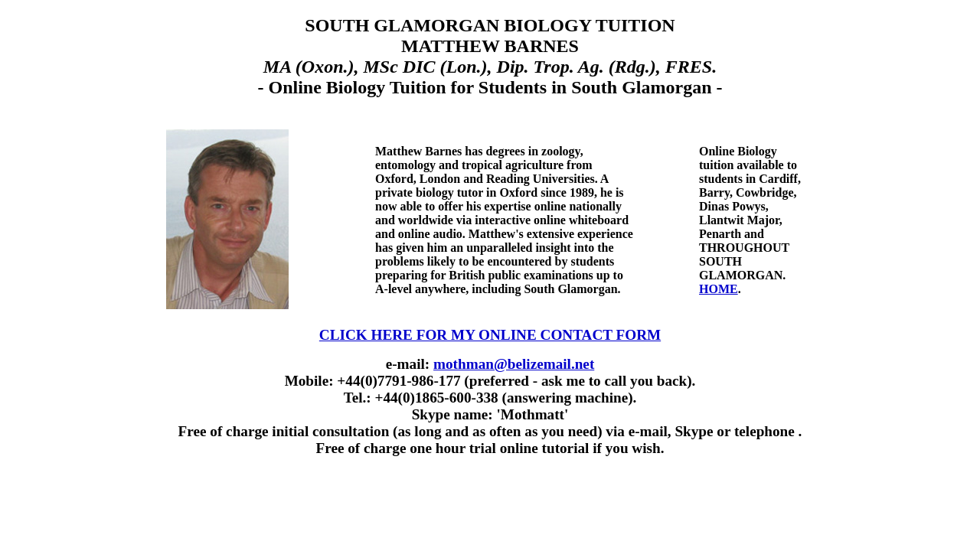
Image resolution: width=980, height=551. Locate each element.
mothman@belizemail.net (514, 364)
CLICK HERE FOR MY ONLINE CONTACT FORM (490, 335)
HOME (719, 289)
